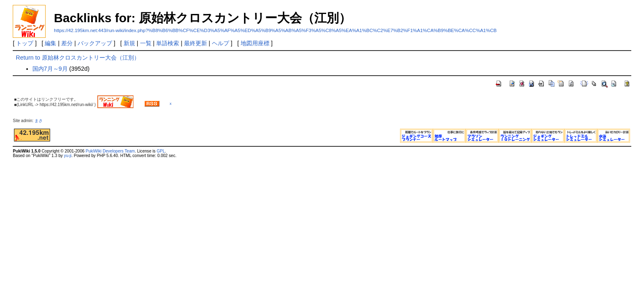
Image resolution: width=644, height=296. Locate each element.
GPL (161, 151)
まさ (41, 121)
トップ (25, 43)
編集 (51, 43)
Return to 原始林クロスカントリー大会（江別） (78, 58)
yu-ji (68, 156)
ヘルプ (221, 43)
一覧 (146, 43)
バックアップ (95, 43)
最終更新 (195, 43)
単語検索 (168, 43)
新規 (129, 43)
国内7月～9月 (50, 69)
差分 (67, 43)
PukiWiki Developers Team (110, 151)
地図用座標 (255, 43)
